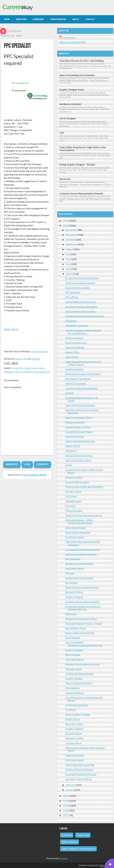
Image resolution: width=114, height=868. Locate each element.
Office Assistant (74, 510)
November (72, 235)
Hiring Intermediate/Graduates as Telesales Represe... (83, 608)
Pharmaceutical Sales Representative (84, 487)
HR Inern (70, 573)
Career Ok (17, 368)
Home (27, 464)
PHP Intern (71, 496)
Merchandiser (73, 688)
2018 (66, 811)
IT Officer (71, 710)
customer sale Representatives (81, 554)
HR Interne (71, 321)
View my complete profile (73, 42)
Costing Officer (73, 743)
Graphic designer (74, 678)
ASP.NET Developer (76, 383)
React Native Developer (78, 532)
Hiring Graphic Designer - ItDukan (77, 165)
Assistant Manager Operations (81, 307)
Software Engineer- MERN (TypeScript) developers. (79, 521)
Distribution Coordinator (78, 379)
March (69, 274)
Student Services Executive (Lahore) (84, 515)
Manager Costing (74, 738)
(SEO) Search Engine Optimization (83, 374)
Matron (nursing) (74, 338)
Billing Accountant (75, 422)
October (70, 240)
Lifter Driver (72, 357)
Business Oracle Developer (79, 564)
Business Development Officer (81, 619)
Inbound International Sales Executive (85, 316)
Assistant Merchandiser (78, 288)
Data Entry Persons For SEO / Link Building (81, 61)
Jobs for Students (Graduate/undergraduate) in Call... (84, 644)
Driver (69, 465)
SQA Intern (71, 614)
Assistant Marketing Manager (81, 774)
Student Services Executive (79, 578)
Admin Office (72, 352)
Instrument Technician (77, 325)
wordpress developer (70, 104)
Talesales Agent (73, 501)
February (71, 785)
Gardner (70, 393)
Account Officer (74, 733)
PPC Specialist (17, 46)
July (68, 254)
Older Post (42, 464)
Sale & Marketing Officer (78, 460)
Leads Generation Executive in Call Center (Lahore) (83, 363)
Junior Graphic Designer (78, 714)
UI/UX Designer (68, 118)
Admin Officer (73, 446)
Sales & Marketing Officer (79, 418)
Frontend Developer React (79, 432)
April (68, 269)
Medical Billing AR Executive (80, 311)
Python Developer (75, 693)
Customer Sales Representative (81, 388)
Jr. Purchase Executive (77, 705)
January (70, 790)
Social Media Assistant (77, 482)
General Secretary (75, 755)
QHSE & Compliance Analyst (80, 283)
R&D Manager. (73, 638)
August (70, 249)
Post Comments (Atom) (34, 475)
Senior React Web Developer (80, 405)
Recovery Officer (74, 477)
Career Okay (30, 368)
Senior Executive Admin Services (82, 587)
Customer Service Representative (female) (81, 193)
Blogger (63, 858)
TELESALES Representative (79, 674)
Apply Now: (11, 329)
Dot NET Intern (73, 491)
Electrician (65, 179)
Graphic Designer (74, 369)
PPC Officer (72, 297)
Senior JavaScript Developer (80, 633)
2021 (66, 796)
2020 (66, 801)
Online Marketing (74, 437)
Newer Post (12, 464)
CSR (62, 133)
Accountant (71, 583)
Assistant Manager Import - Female (84, 623)
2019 (66, 806)
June (68, 259)
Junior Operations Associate (80, 765)
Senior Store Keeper (76, 528)
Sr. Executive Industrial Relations (82, 278)
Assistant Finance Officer (78, 779)
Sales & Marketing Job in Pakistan (77, 75)
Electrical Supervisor (76, 343)
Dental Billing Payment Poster (81, 302)
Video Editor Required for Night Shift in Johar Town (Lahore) (83, 149)
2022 (66, 225)
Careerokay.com (39, 351)
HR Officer (71, 451)
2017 (66, 815)
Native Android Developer (79, 455)
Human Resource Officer (78, 427)
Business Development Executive (82, 664)
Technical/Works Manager (79, 770)
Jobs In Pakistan (69, 842)
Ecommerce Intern (75, 537)
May (68, 264)
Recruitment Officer (76, 628)
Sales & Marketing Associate (80, 441)
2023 (66, 221)
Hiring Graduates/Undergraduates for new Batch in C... (83, 332)
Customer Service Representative (83, 549)
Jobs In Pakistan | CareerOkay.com (32, 372)
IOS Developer (73, 559)
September (72, 244)
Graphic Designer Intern (72, 90)
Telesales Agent (73, 669)
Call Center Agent (74, 568)
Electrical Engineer (75, 347)
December (71, 230)
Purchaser (70, 506)
